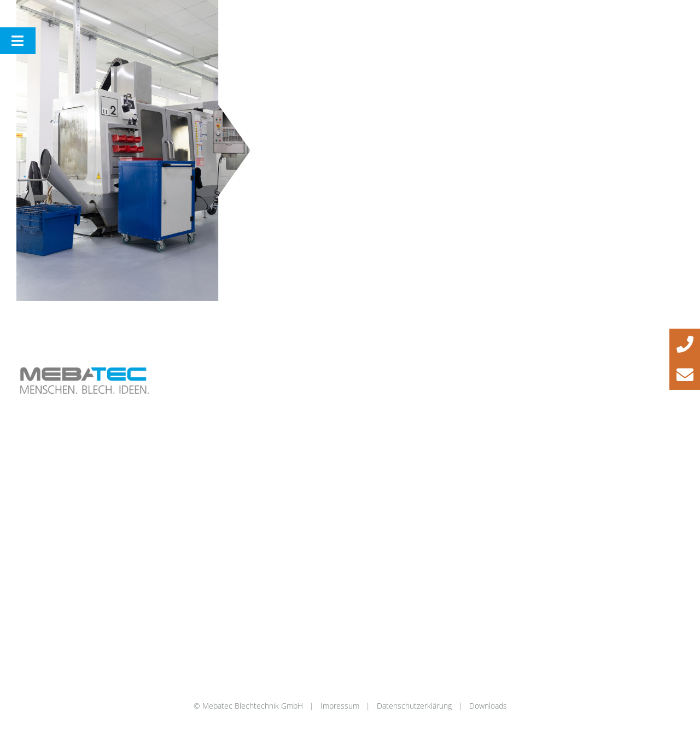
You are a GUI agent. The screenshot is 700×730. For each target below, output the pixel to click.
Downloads (488, 706)
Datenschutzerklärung (414, 706)
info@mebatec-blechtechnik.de (423, 390)
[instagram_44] (626, 366)
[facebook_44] (594, 366)
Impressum (340, 706)
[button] (685, 344)
